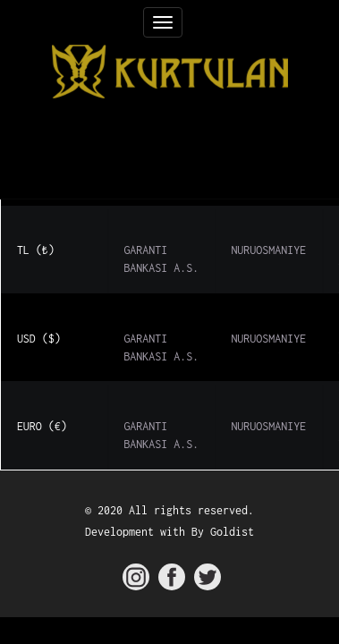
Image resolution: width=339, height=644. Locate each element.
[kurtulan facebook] (172, 577)
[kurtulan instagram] (136, 577)
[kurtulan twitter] (208, 577)
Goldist (232, 532)
